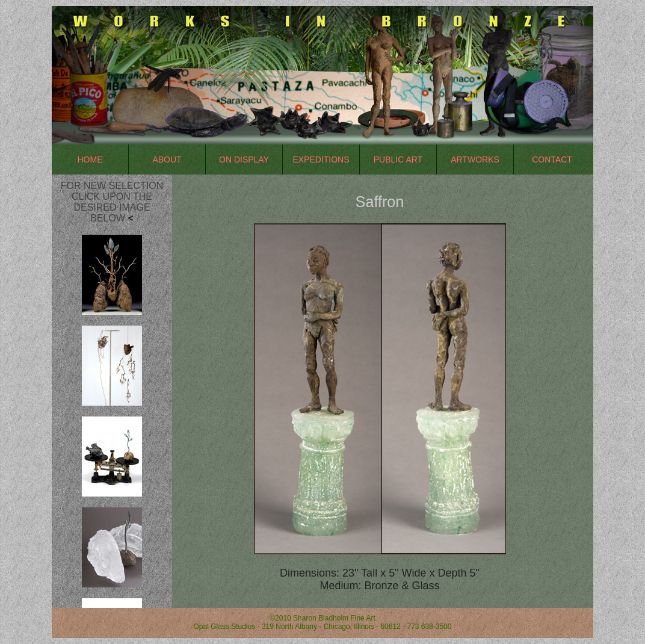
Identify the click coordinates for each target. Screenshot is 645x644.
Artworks (475, 159)
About (167, 159)
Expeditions (321, 159)
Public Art (398, 159)
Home (90, 159)
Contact (552, 159)
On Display (244, 159)
